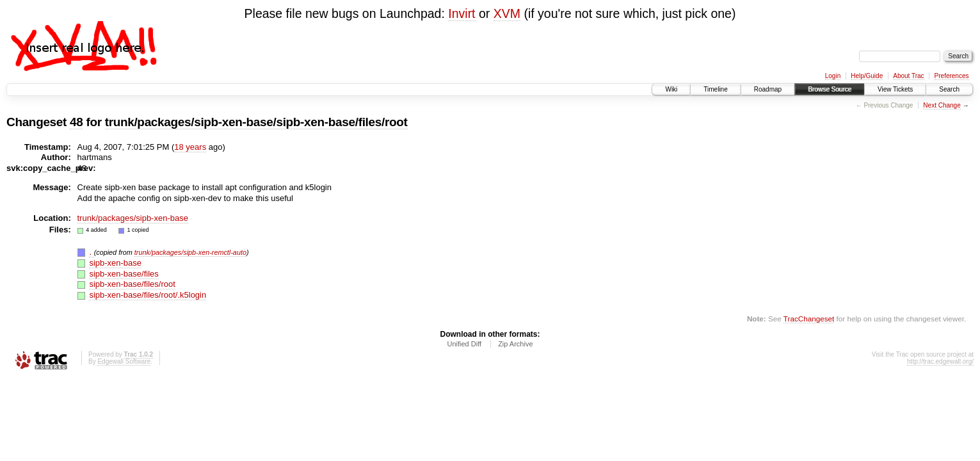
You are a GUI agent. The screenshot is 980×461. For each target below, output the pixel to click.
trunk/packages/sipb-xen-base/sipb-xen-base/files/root (256, 122)
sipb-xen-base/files (124, 274)
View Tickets (895, 89)
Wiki (671, 89)
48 (76, 122)
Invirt (462, 13)
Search (949, 89)
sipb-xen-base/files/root (132, 284)
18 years (190, 147)
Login (833, 76)
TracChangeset (809, 319)
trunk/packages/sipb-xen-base (133, 218)
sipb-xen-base (115, 263)
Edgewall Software (124, 361)
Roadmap (768, 89)
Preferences (952, 76)
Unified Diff (464, 344)
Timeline (715, 89)
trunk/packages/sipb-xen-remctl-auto (190, 252)
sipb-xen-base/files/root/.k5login (148, 295)
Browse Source (830, 89)
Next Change (942, 105)
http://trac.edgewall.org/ (940, 361)
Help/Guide (867, 76)
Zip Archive (515, 344)
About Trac (908, 76)
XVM (507, 13)
